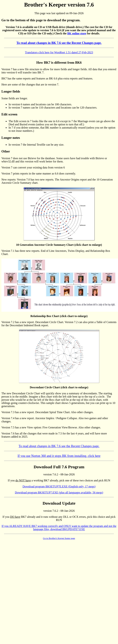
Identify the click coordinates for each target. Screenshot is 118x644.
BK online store (77, 33)
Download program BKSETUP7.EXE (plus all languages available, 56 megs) (59, 492)
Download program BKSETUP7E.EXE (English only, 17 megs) (59, 486)
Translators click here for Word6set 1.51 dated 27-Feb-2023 (59, 52)
